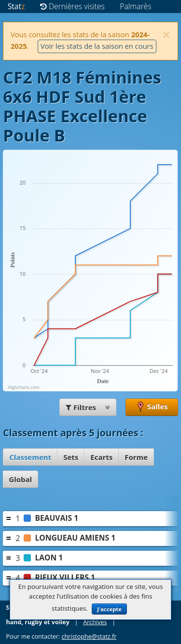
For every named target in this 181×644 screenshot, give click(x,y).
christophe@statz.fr (89, 637)
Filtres (88, 407)
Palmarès (135, 6)
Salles (152, 407)
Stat (16, 6)
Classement (30, 457)
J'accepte (109, 609)
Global (20, 479)
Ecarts (101, 457)
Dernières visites (72, 6)
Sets (71, 457)
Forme (136, 457)
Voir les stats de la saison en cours (97, 46)
